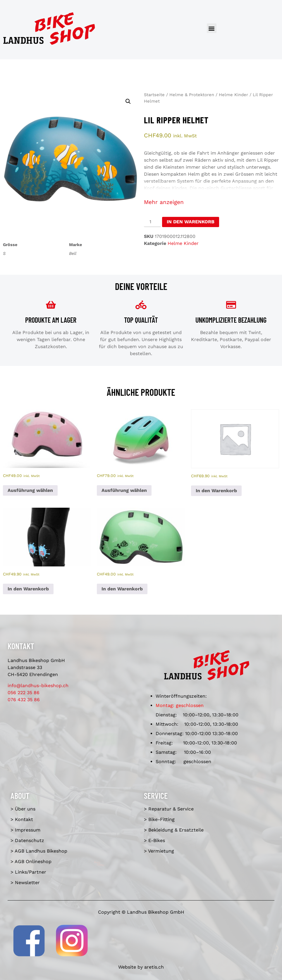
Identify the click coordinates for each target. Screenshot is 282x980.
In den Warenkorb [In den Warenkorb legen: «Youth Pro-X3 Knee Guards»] (216, 491)
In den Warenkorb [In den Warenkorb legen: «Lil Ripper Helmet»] (122, 589)
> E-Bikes (154, 840)
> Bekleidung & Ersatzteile (174, 830)
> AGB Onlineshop (31, 861)
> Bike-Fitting (159, 819)
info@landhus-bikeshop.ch (38, 686)
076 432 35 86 (24, 700)
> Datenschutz (27, 840)
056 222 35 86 (24, 693)
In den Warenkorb (191, 222)
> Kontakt (22, 819)
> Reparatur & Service (169, 809)
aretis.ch (154, 967)
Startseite (154, 95)
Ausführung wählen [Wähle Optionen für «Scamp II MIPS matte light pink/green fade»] (124, 490)
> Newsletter (25, 883)
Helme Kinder (233, 95)
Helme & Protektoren (192, 95)
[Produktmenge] (152, 222)
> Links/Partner (28, 872)
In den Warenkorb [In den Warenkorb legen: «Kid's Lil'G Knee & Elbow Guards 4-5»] (28, 589)
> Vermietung (159, 851)
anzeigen (172, 202)
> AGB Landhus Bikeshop (39, 851)
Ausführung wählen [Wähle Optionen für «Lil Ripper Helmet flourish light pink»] (30, 490)
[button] (212, 28)
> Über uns (23, 809)
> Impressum (25, 830)
